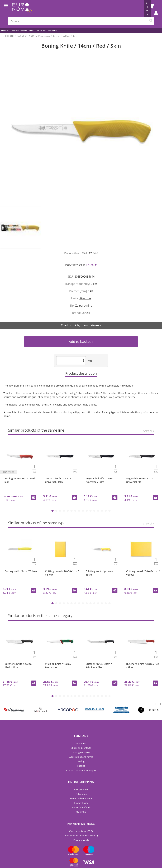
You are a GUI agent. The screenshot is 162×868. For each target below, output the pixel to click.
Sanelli (86, 313)
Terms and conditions (81, 798)
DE (147, 14)
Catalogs (81, 761)
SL (147, 3)
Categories (81, 794)
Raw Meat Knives (69, 36)
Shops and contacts (19, 30)
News (31, 30)
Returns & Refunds (81, 807)
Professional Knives (48, 36)
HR (147, 7)
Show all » (149, 431)
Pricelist (81, 766)
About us (5, 30)
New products (81, 789)
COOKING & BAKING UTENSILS (20, 36)
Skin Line (85, 298)
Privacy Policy (81, 803)
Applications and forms (81, 757)
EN (147, 11)
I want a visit (41, 30)
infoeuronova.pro (86, 770)
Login (154, 16)
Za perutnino (84, 306)
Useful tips (53, 30)
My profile (81, 812)
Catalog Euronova (81, 752)
